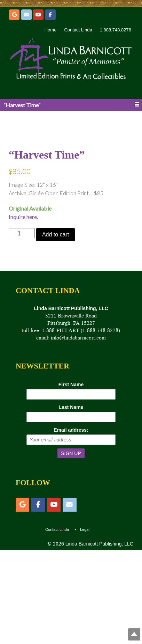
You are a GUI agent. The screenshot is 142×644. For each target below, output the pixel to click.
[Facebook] (50, 15)
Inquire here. (23, 311)
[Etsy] (14, 15)
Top (134, 634)
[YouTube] (38, 15)
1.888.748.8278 (116, 30)
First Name (71, 478)
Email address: (71, 524)
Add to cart (56, 328)
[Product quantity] (22, 327)
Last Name (71, 501)
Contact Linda (78, 30)
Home (51, 30)
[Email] (26, 15)
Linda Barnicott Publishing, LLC (99, 637)
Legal (85, 623)
